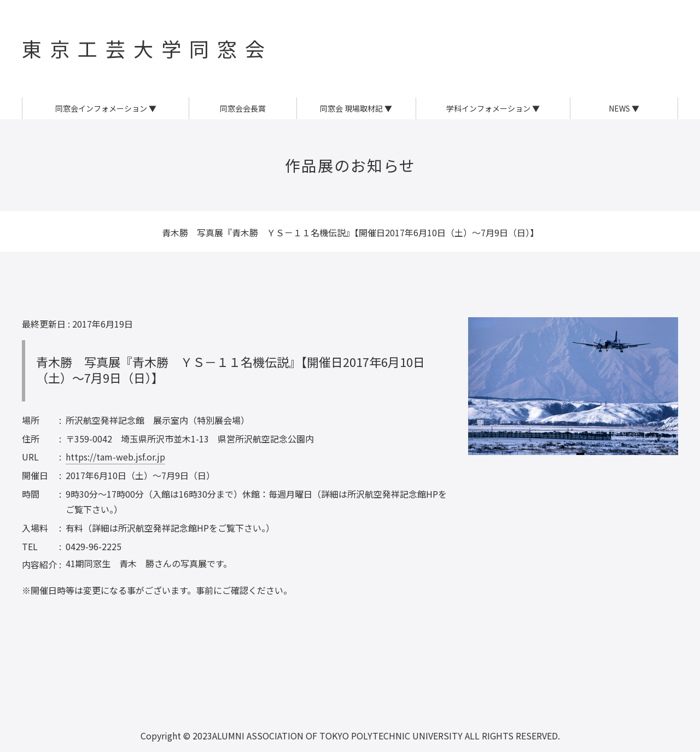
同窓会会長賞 (243, 108)
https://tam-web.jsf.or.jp (115, 457)
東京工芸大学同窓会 (147, 48)
